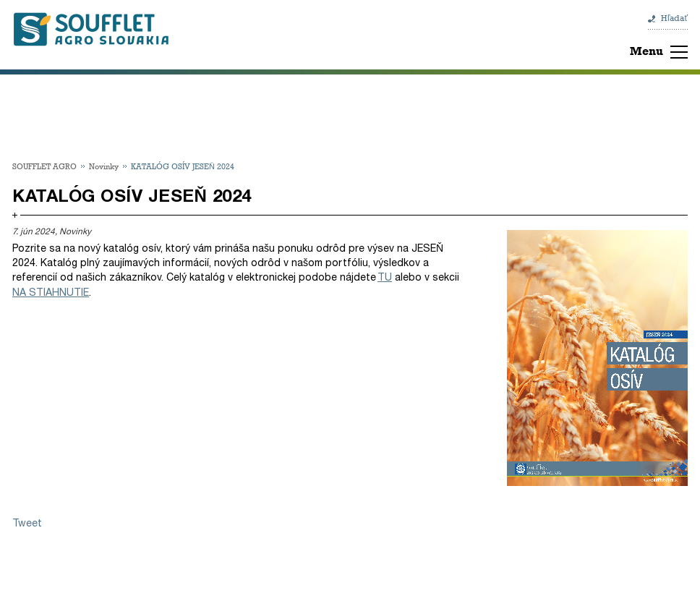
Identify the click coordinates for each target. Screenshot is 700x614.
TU (385, 277)
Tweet (27, 523)
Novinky (104, 166)
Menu (646, 51)
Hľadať (674, 18)
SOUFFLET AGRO (44, 166)
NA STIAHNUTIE (51, 293)
